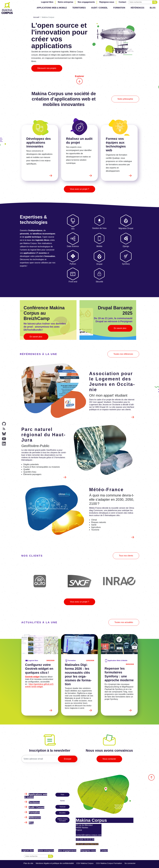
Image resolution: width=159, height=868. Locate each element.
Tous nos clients (126, 556)
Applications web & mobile (52, 8)
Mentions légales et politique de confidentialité (55, 863)
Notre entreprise (66, 2)
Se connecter (130, 863)
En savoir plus (36, 337)
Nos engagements (86, 2)
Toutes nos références (123, 354)
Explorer (79, 80)
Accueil (36, 17)
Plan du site (28, 863)
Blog (153, 8)
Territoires (79, 8)
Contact (122, 2)
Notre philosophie (125, 99)
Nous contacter (109, 759)
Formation (119, 8)
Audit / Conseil (99, 8)
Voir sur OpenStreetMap (87, 844)
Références (137, 8)
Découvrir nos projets (47, 68)
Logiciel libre (47, 2)
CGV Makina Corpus (85, 863)
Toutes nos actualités (124, 622)
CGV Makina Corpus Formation (109, 863)
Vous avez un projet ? (79, 189)
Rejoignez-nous (107, 2)
